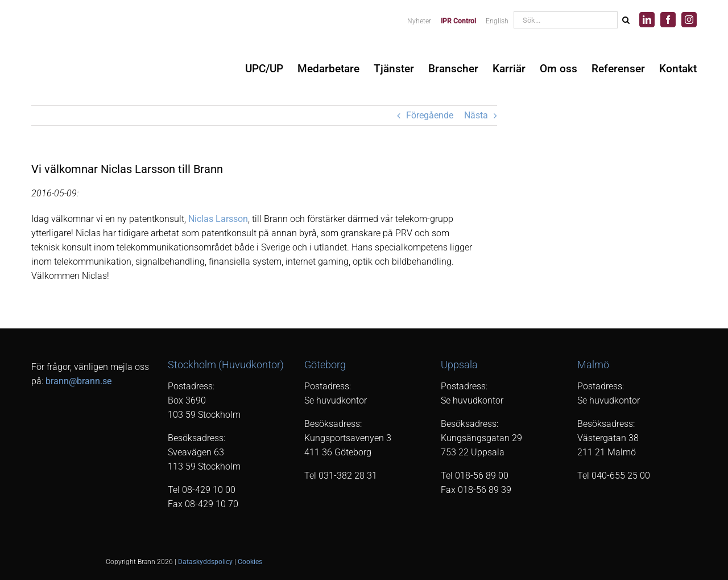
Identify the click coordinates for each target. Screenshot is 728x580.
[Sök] (626, 20)
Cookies (250, 562)
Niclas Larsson (218, 219)
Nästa (476, 115)
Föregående (430, 115)
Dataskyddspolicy (205, 562)
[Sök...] (565, 20)
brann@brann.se (78, 381)
